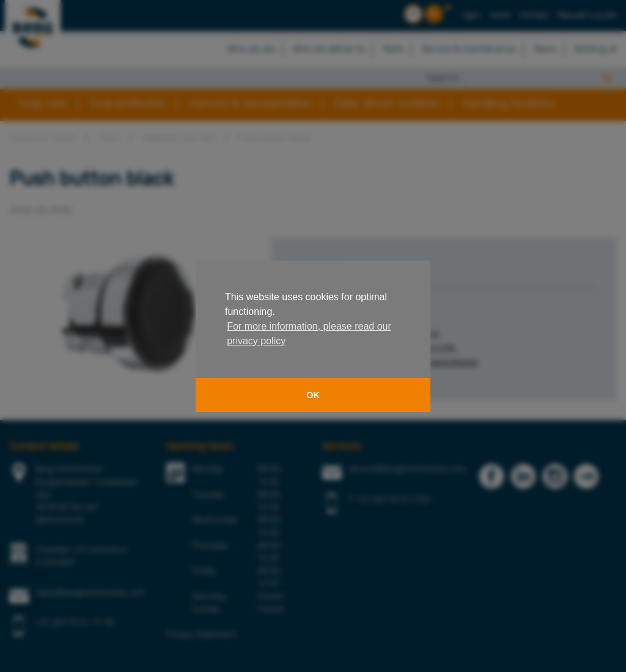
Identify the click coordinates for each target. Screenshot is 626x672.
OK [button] (313, 395)
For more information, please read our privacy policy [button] (309, 334)
